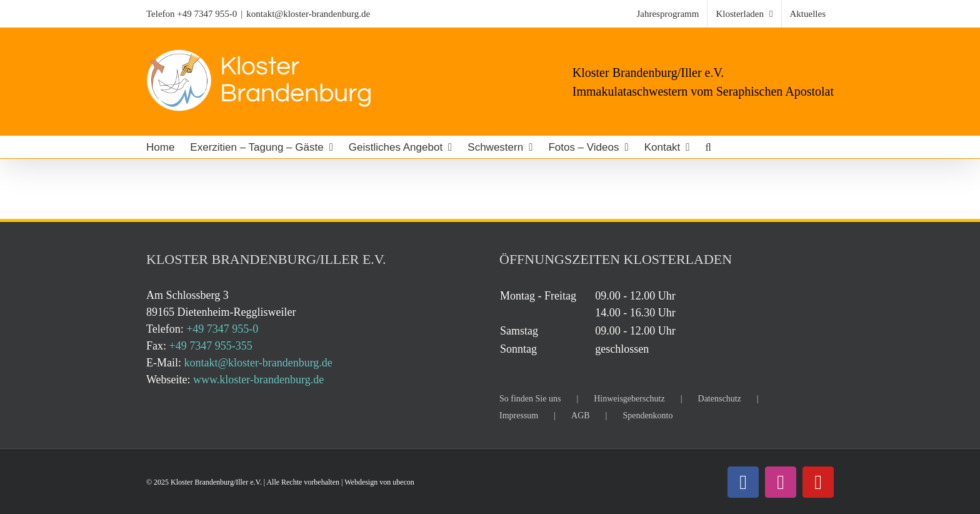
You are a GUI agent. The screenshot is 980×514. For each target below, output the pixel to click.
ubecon (403, 482)
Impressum (519, 416)
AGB (581, 416)
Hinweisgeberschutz (629, 399)
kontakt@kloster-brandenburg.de (308, 14)
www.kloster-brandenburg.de (258, 380)
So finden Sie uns (530, 399)
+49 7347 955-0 (207, 14)
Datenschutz (720, 399)
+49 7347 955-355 (211, 346)
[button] (708, 147)
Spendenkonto (647, 416)
